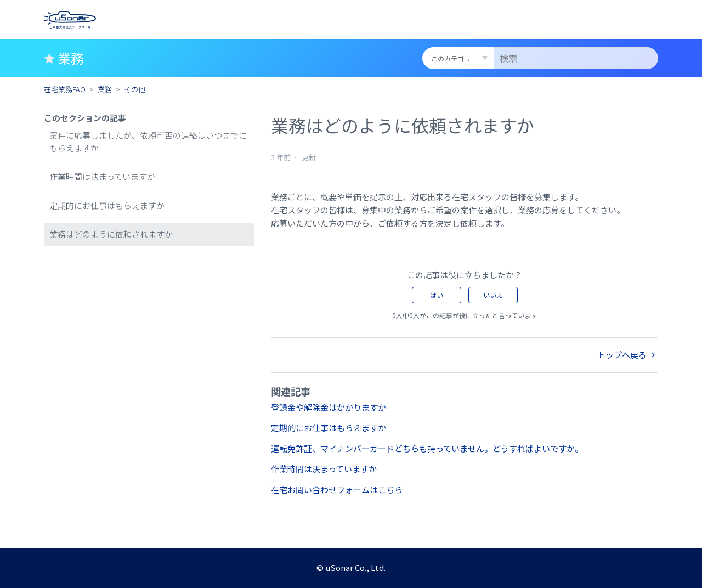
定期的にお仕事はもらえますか (107, 205)
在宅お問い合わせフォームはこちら (337, 490)
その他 (135, 89)
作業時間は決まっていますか (102, 176)
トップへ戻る (628, 355)
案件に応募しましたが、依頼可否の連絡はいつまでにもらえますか (148, 142)
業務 (105, 89)
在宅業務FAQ (65, 89)
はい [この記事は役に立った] (437, 295)
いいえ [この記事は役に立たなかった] (493, 295)
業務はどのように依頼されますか (111, 234)
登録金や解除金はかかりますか (329, 407)
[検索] (576, 58)
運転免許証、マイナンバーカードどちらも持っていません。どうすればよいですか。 (427, 448)
